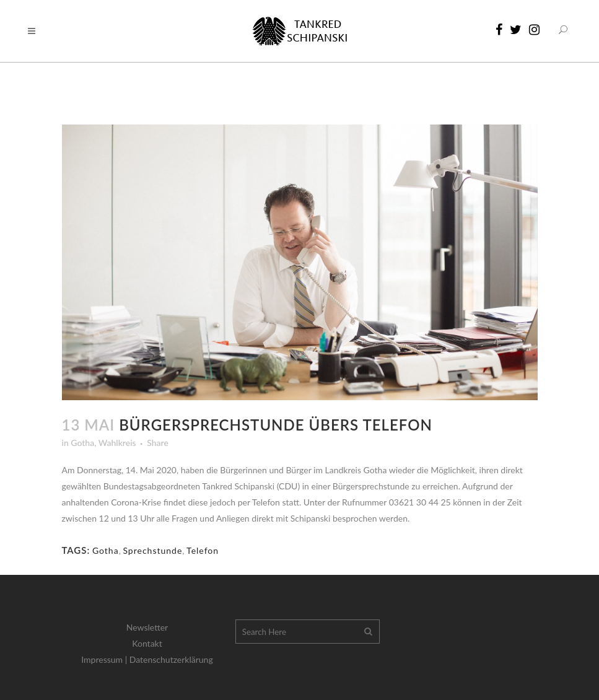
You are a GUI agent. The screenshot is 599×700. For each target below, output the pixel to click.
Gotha (82, 443)
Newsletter (147, 627)
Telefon (203, 550)
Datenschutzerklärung (171, 659)
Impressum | (105, 659)
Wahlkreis (117, 443)
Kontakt (147, 643)
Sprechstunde (152, 550)
